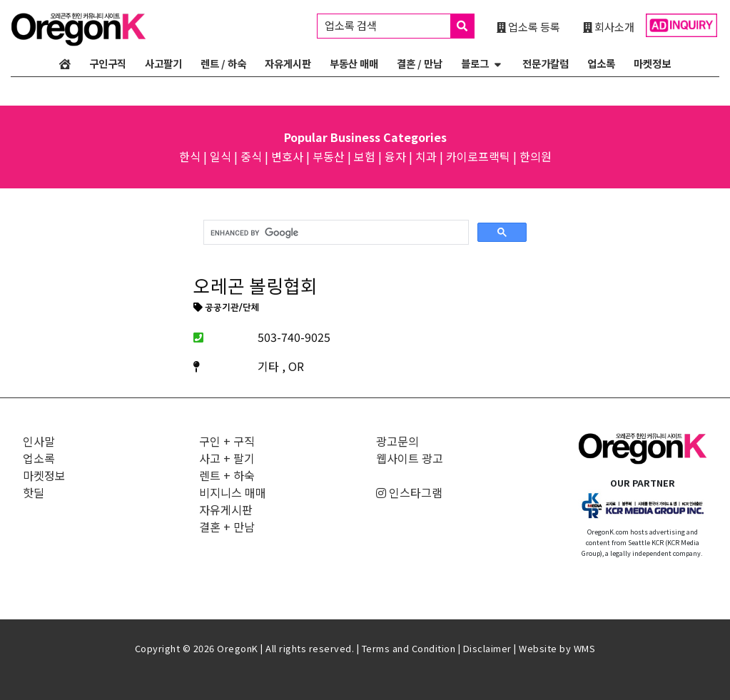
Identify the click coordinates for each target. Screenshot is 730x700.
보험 (365, 156)
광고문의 (397, 441)
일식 (220, 156)
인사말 (39, 441)
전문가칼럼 (546, 63)
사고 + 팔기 (227, 458)
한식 (190, 156)
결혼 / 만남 (420, 63)
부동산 (329, 156)
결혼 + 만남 (227, 527)
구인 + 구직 (227, 441)
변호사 (287, 156)
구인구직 (108, 63)
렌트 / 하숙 (223, 63)
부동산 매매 (354, 63)
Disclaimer (487, 648)
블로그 (475, 63)
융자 (395, 156)
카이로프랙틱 (478, 156)
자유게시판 (288, 63)
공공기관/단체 (226, 308)
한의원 (536, 156)
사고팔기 (163, 63)
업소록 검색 (399, 26)
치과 (426, 156)
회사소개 (609, 26)
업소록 (601, 63)
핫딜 (34, 492)
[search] (335, 233)
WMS (585, 648)
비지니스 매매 (233, 492)
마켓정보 (652, 63)
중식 (251, 156)
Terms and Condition (409, 648)
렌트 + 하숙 (227, 475)
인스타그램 (409, 492)
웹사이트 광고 (410, 458)
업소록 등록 (528, 26)
